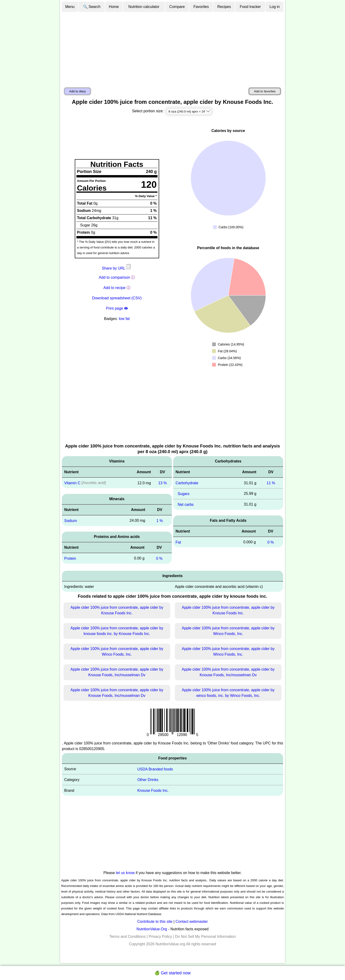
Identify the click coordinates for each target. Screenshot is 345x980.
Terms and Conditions (127, 937)
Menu (70, 7)
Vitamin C (72, 483)
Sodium (71, 521)
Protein (70, 558)
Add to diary (77, 91)
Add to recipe (114, 288)
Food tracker (250, 7)
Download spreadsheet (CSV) (117, 298)
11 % (271, 483)
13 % (162, 483)
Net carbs (186, 505)
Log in (275, 7)
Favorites (201, 7)
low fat (124, 319)
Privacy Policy (160, 937)
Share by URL (117, 268)
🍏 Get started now (172, 973)
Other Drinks (148, 780)
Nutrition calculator (144, 7)
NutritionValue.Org (152, 929)
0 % (159, 558)
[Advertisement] (172, 48)
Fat (178, 542)
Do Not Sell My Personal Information (205, 937)
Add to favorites (265, 91)
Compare (177, 7)
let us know (125, 873)
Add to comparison (114, 277)
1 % (160, 521)
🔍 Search (92, 7)
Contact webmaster (192, 922)
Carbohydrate (187, 483)
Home (114, 7)
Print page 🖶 (117, 308)
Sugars (184, 494)
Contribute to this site (155, 922)
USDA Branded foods (155, 769)
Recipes (224, 7)
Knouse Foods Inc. (153, 790)
